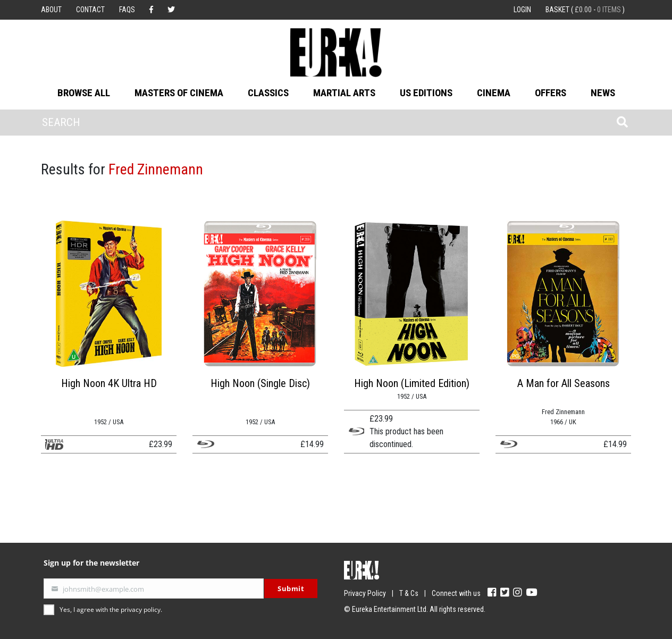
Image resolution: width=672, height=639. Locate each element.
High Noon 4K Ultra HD (109, 383)
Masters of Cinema (179, 93)
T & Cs (409, 593)
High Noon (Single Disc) (260, 383)
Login (522, 10)
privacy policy (141, 609)
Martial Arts (344, 93)
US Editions (426, 93)
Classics (268, 93)
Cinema (494, 93)
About (51, 10)
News (603, 93)
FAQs (127, 10)
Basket (585, 10)
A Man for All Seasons (564, 383)
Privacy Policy (365, 593)
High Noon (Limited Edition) (412, 383)
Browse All (84, 93)
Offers (551, 93)
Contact (90, 10)
